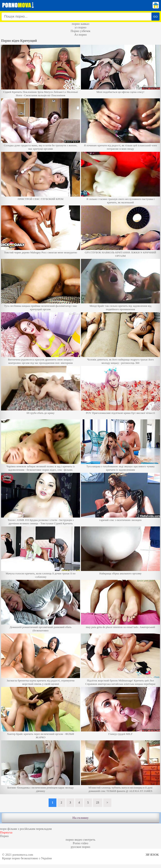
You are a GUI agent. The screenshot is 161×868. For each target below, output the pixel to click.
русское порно (80, 847)
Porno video (81, 843)
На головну (80, 818)
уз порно (80, 27)
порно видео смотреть (81, 840)
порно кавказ (81, 24)
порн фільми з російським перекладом (26, 829)
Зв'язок (152, 855)
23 (98, 803)
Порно (4, 836)
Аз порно (80, 35)
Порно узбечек (80, 31)
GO (155, 17)
